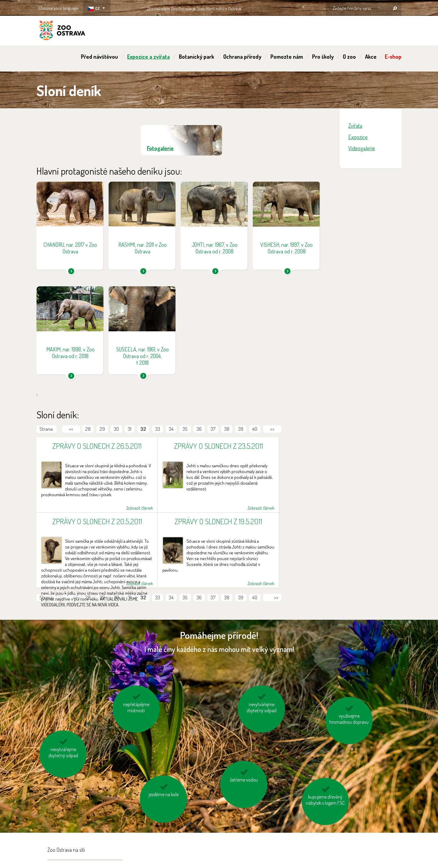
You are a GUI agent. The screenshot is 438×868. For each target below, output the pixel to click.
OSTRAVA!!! (268, 7)
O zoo (349, 57)
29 (102, 429)
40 (255, 429)
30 (116, 429)
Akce (371, 57)
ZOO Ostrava (62, 31)
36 (199, 429)
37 (213, 429)
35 (185, 429)
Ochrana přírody (242, 57)
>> (272, 429)
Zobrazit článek (140, 508)
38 (227, 429)
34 (171, 429)
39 (241, 429)
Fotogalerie (160, 148)
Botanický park (196, 57)
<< (71, 429)
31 (130, 429)
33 (158, 429)
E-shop (393, 57)
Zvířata (355, 125)
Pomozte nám (287, 57)
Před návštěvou (99, 57)
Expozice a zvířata (148, 57)
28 (88, 429)
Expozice (358, 137)
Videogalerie (362, 148)
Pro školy (323, 57)
